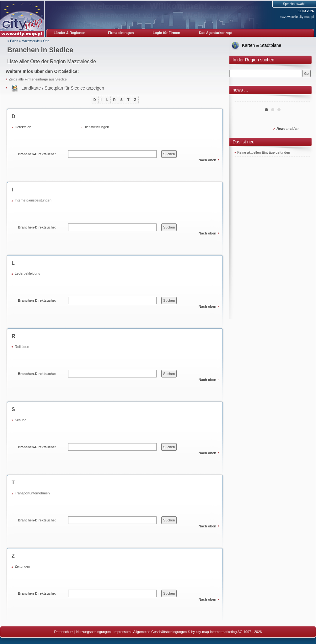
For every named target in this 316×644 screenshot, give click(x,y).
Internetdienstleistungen (33, 200)
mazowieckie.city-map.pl (297, 17)
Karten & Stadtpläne (262, 45)
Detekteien (23, 127)
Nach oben (207, 160)
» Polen (13, 41)
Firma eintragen (121, 33)
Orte (46, 41)
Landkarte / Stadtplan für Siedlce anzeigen (63, 88)
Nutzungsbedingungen (94, 632)
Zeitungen (22, 566)
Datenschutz (64, 632)
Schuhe (21, 420)
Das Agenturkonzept (216, 33)
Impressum (122, 632)
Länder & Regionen (70, 33)
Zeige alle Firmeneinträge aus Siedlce (38, 79)
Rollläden (22, 347)
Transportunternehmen (32, 493)
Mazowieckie (31, 41)
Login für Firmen (166, 33)
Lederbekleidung (27, 273)
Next (303, 99)
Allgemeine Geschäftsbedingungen (160, 632)
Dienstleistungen (96, 127)
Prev (242, 99)
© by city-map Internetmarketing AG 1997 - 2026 (225, 632)
